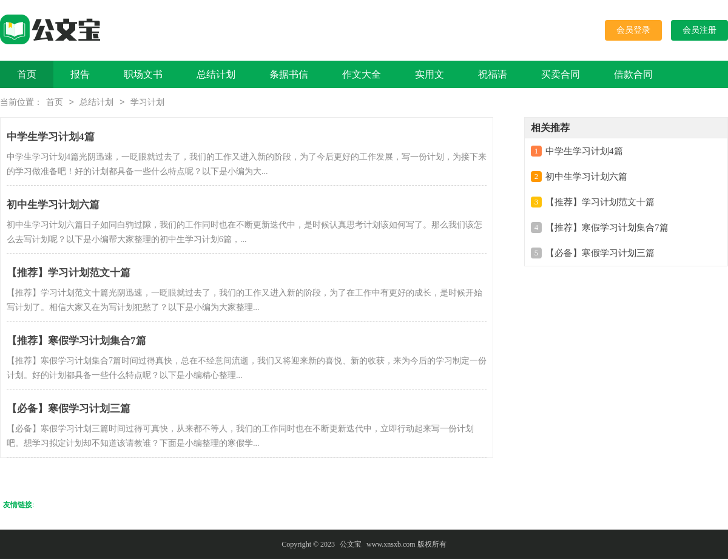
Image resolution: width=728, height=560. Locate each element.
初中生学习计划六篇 (586, 178)
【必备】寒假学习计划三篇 (600, 254)
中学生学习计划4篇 (584, 152)
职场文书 (143, 74)
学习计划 (147, 103)
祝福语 (493, 74)
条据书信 (289, 74)
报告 (80, 74)
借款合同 (633, 74)
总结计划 (216, 74)
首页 (27, 74)
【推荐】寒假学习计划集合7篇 (607, 229)
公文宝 (351, 545)
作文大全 (362, 74)
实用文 (430, 74)
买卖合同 (561, 74)
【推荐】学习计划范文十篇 (600, 203)
